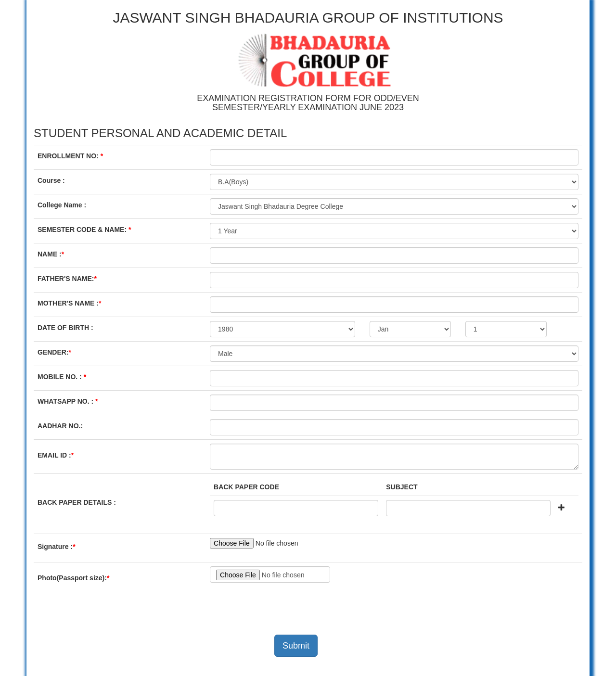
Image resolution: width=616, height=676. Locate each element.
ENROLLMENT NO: (72, 156)
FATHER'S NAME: (69, 279)
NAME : (53, 254)
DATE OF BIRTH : (65, 328)
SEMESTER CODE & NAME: (87, 230)
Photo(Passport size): (76, 578)
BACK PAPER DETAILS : (77, 502)
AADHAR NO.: (60, 426)
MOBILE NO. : (64, 377)
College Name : (62, 205)
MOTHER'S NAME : (72, 303)
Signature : (59, 547)
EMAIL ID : (58, 455)
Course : (51, 180)
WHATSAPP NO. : (69, 401)
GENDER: (57, 352)
